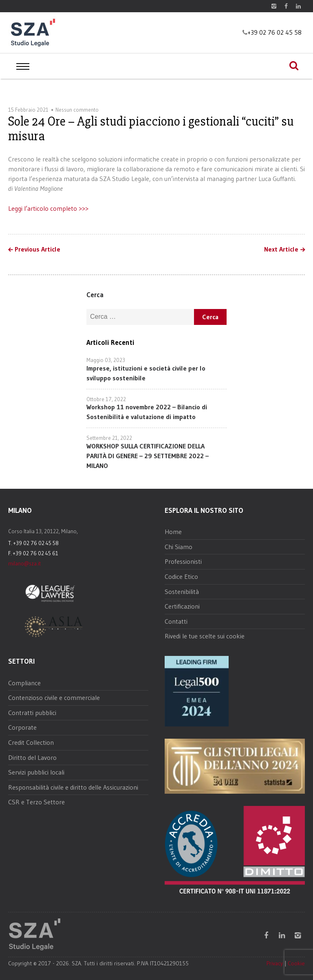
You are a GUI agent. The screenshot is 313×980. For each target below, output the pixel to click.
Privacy (275, 963)
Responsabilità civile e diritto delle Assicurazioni (73, 787)
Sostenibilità (182, 592)
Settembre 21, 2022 (109, 438)
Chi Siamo (179, 547)
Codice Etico (181, 576)
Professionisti (183, 561)
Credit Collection (31, 742)
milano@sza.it (24, 563)
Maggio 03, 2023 (106, 360)
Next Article (281, 249)
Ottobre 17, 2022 (106, 399)
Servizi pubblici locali (36, 772)
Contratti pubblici (32, 713)
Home (173, 532)
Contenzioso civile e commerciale (54, 697)
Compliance (24, 683)
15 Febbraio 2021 (28, 110)
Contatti (176, 621)
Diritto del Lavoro (32, 757)
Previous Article (37, 249)
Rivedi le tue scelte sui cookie (205, 636)
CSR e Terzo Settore (36, 802)
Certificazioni (182, 606)
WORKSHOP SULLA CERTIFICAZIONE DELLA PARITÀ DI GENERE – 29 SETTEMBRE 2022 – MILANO (148, 456)
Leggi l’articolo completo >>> (48, 208)
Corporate (22, 727)
